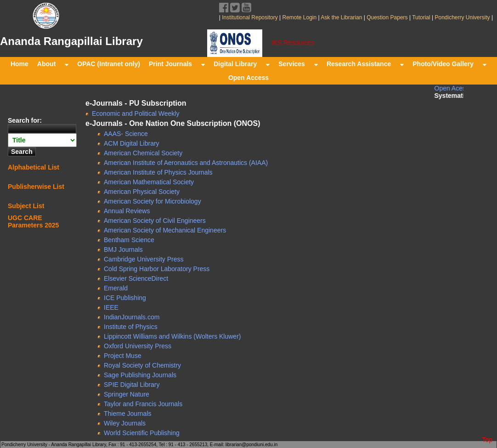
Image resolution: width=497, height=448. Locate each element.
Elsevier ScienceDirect (136, 278)
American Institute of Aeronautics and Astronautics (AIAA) (186, 163)
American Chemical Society (143, 153)
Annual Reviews (127, 211)
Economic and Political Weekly (136, 113)
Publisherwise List (36, 187)
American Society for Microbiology (152, 201)
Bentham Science (129, 240)
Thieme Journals (128, 414)
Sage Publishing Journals (140, 375)
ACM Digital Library (132, 143)
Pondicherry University (462, 17)
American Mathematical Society (149, 182)
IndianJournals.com (132, 317)
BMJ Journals (123, 250)
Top (487, 440)
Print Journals (177, 64)
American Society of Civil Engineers (155, 221)
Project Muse (123, 356)
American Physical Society (142, 192)
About (53, 64)
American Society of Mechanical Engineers (165, 230)
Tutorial (421, 17)
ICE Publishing (125, 298)
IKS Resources (293, 43)
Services (298, 64)
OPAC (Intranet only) (109, 64)
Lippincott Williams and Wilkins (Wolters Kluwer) (172, 336)
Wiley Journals (125, 423)
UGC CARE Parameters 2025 (33, 221)
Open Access (248, 78)
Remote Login (299, 17)
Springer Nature (127, 394)
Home (20, 64)
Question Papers (387, 17)
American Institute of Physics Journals (158, 172)
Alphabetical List (34, 167)
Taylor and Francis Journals (143, 404)
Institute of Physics (131, 327)
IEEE (111, 307)
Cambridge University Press (144, 259)
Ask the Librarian (341, 17)
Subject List (26, 206)
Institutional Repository (250, 17)
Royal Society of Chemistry (142, 365)
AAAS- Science (126, 134)
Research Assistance (365, 64)
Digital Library (242, 64)
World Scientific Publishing (142, 433)
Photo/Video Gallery (449, 64)
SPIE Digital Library (132, 385)
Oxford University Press (138, 346)
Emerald (116, 288)
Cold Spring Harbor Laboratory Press (157, 269)
